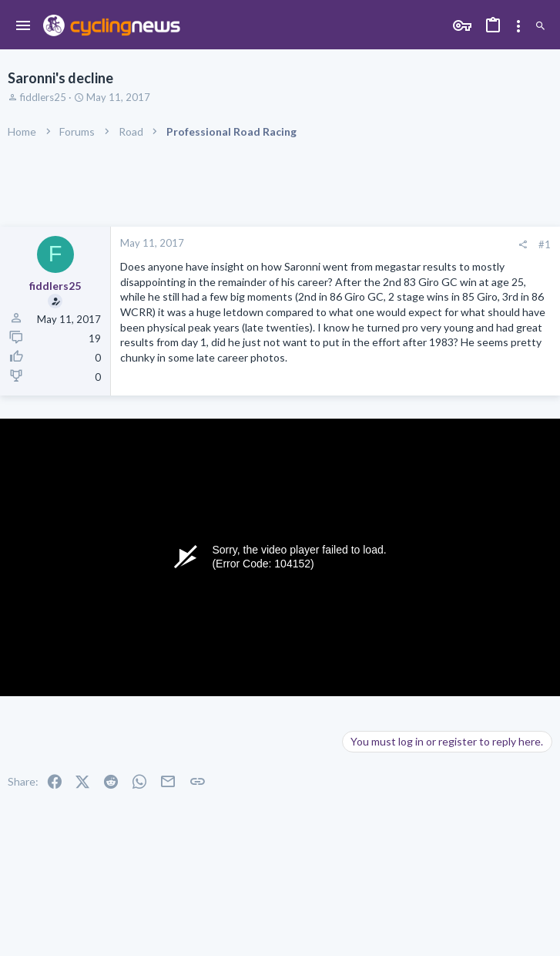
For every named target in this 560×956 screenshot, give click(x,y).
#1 (545, 244)
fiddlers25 (43, 97)
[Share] (523, 245)
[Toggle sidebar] (518, 26)
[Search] (540, 27)
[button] (23, 26)
